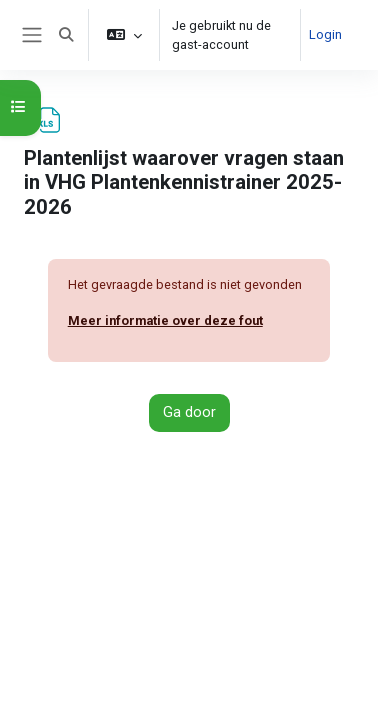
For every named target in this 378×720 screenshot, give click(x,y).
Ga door (189, 412)
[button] (66, 35)
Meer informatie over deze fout (165, 320)
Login (325, 34)
